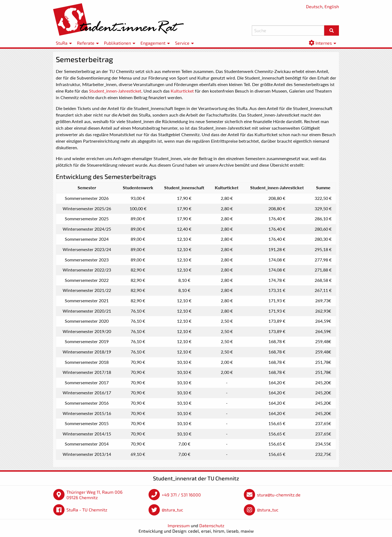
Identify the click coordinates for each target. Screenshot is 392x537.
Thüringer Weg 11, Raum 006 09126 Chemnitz (94, 495)
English (332, 6)
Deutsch (314, 6)
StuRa (62, 43)
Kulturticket (182, 91)
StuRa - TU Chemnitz (87, 510)
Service (182, 43)
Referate (86, 43)
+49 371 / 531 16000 (181, 495)
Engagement (153, 43)
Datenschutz (212, 525)
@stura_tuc (172, 510)
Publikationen (117, 43)
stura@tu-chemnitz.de (279, 495)
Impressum (179, 525)
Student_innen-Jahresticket (115, 91)
